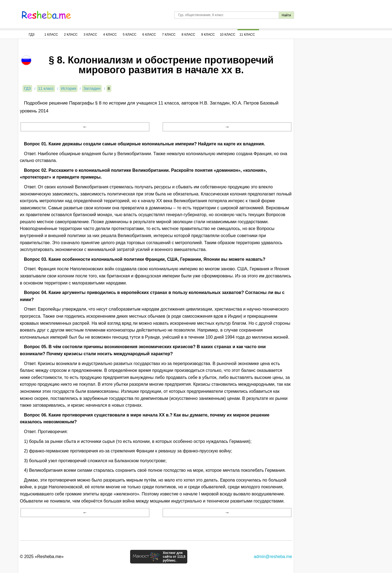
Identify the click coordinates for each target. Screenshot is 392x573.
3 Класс (90, 35)
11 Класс (247, 35)
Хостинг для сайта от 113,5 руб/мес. (174, 557)
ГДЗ (31, 35)
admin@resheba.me (273, 557)
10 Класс (228, 35)
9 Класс (208, 35)
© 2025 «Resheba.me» (42, 557)
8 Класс (188, 35)
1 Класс (51, 35)
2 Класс (71, 35)
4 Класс (110, 35)
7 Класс (169, 35)
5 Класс (130, 35)
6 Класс (149, 35)
